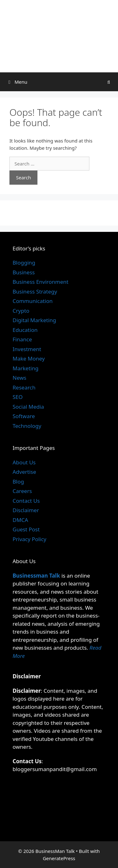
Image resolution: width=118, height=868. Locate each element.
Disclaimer (26, 510)
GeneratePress (59, 858)
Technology (27, 426)
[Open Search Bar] (109, 82)
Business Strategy (35, 291)
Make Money (29, 358)
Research (24, 387)
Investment (27, 349)
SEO (18, 397)
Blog (18, 482)
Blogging (24, 263)
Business (24, 272)
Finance (22, 339)
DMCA (20, 520)
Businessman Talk (36, 576)
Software (24, 416)
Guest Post (26, 529)
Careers (22, 491)
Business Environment (40, 282)
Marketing (25, 368)
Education (25, 330)
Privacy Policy (29, 539)
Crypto (21, 311)
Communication (33, 301)
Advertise (24, 472)
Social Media (28, 407)
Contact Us (26, 501)
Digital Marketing (34, 320)
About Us (24, 462)
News (20, 378)
